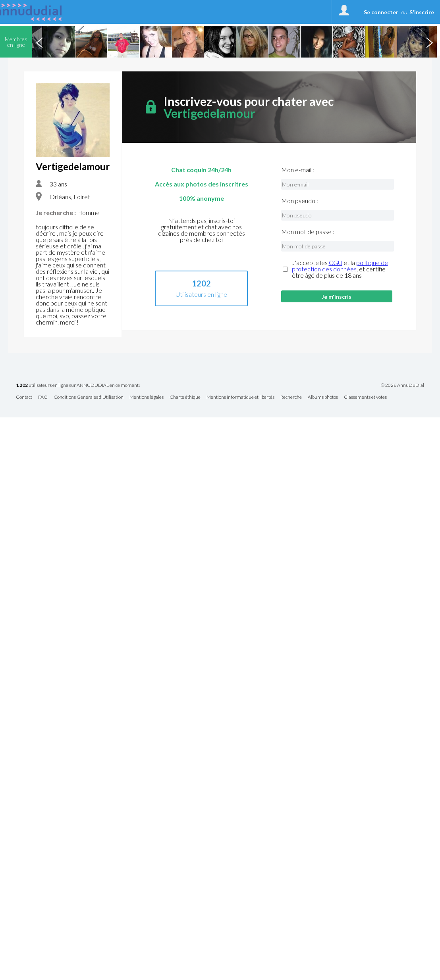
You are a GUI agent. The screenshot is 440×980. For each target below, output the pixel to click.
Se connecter (381, 12)
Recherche (291, 397)
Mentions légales (147, 397)
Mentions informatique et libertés (240, 397)
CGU (336, 262)
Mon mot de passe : (308, 232)
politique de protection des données (340, 266)
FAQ (43, 397)
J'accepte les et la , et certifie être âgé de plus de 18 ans (340, 269)
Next (429, 42)
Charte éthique (185, 397)
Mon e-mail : (298, 170)
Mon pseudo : (300, 201)
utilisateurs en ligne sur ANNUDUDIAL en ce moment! (78, 385)
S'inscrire (422, 12)
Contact (24, 397)
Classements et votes (365, 397)
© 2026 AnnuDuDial (402, 385)
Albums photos (323, 397)
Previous (39, 42)
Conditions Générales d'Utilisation (89, 397)
